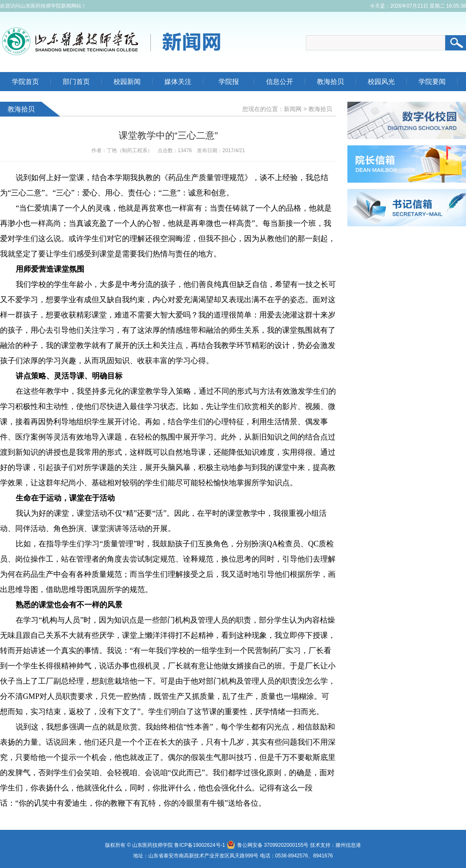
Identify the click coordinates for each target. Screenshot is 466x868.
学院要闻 (432, 82)
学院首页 (25, 82)
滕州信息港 (348, 845)
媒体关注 (178, 82)
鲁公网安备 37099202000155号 (268, 845)
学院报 (229, 82)
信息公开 (280, 82)
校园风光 (381, 82)
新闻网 (293, 109)
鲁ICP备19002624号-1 (200, 845)
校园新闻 (127, 82)
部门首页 (76, 82)
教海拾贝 (330, 82)
